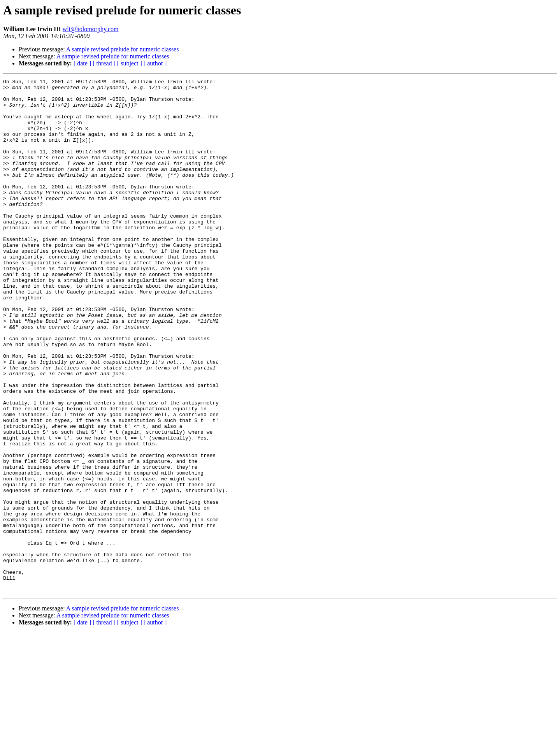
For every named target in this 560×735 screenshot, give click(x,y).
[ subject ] (130, 63)
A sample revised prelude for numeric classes (123, 49)
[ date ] (82, 63)
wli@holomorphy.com (91, 29)
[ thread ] (104, 63)
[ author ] (155, 63)
